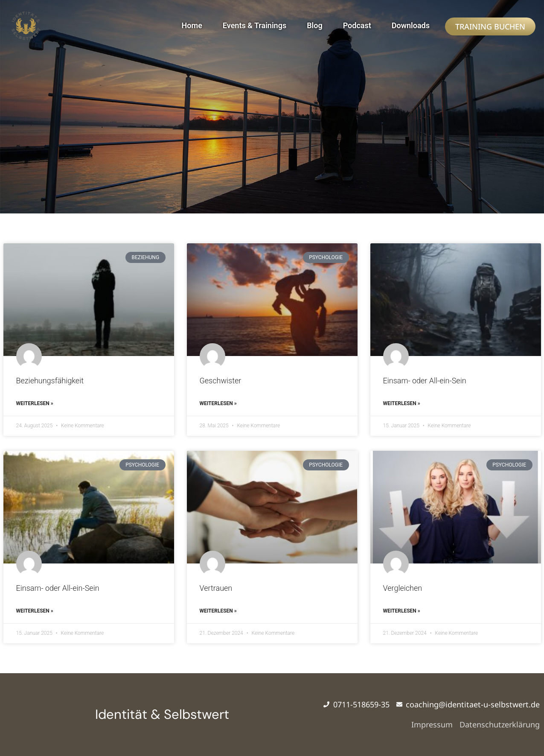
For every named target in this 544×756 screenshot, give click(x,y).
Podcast (357, 25)
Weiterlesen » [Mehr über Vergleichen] (402, 611)
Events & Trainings (255, 25)
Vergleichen (403, 588)
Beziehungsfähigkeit (50, 381)
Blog (315, 25)
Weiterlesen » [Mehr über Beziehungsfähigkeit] (35, 403)
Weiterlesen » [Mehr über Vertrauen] (218, 611)
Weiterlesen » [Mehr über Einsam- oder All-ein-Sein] (402, 403)
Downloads (411, 25)
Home (192, 25)
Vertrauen (216, 588)
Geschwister (221, 381)
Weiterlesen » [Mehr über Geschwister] (218, 403)
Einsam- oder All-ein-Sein (425, 381)
